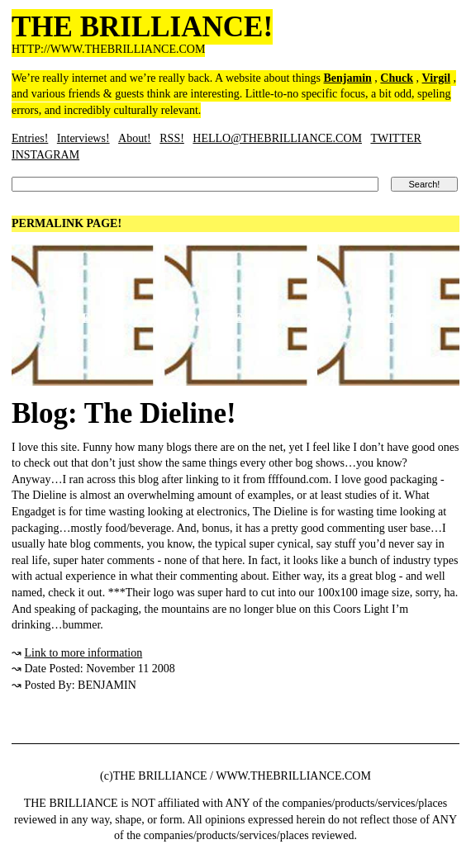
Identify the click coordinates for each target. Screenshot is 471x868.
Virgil (436, 78)
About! (135, 138)
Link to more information (84, 653)
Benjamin (348, 78)
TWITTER (395, 138)
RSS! (172, 138)
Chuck (397, 78)
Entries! (30, 138)
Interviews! (83, 138)
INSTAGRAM (45, 155)
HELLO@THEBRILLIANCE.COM (277, 138)
